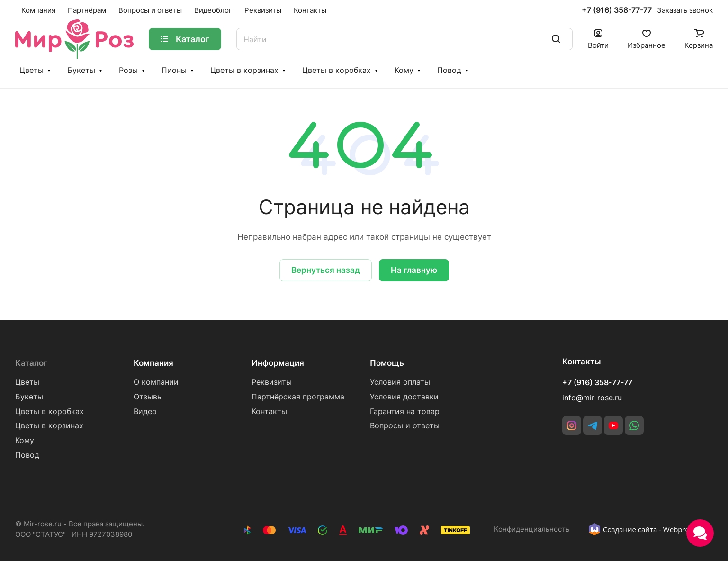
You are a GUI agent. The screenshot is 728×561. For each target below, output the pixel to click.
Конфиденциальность (532, 529)
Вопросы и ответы (405, 426)
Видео (145, 412)
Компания (153, 363)
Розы (128, 70)
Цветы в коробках (337, 70)
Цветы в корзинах (244, 70)
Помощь (387, 363)
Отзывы (148, 397)
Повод (449, 70)
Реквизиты (272, 382)
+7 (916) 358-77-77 (617, 10)
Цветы (31, 70)
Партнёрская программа (298, 397)
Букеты (81, 70)
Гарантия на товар (405, 412)
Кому (404, 70)
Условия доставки (404, 397)
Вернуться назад (326, 270)
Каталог (31, 363)
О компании (156, 382)
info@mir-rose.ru (592, 398)
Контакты (269, 412)
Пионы (174, 70)
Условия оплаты (400, 382)
